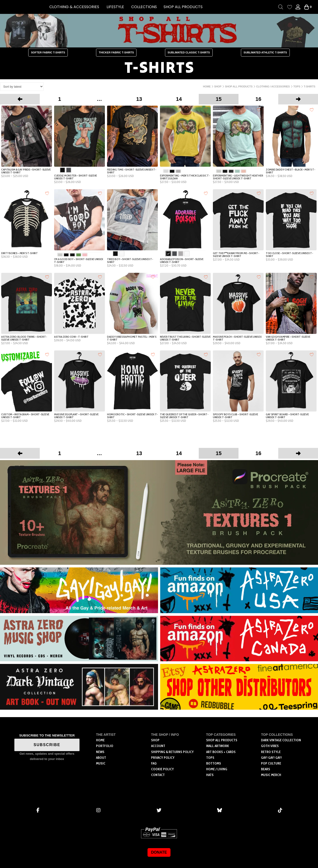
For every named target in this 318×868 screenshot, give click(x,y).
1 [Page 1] (60, 99)
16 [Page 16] (258, 99)
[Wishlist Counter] (290, 7)
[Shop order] (22, 86)
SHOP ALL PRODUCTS (183, 7)
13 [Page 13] (139, 99)
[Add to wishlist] (47, 110)
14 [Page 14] (179, 99)
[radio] (63, 170)
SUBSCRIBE (47, 745)
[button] (74, 7)
